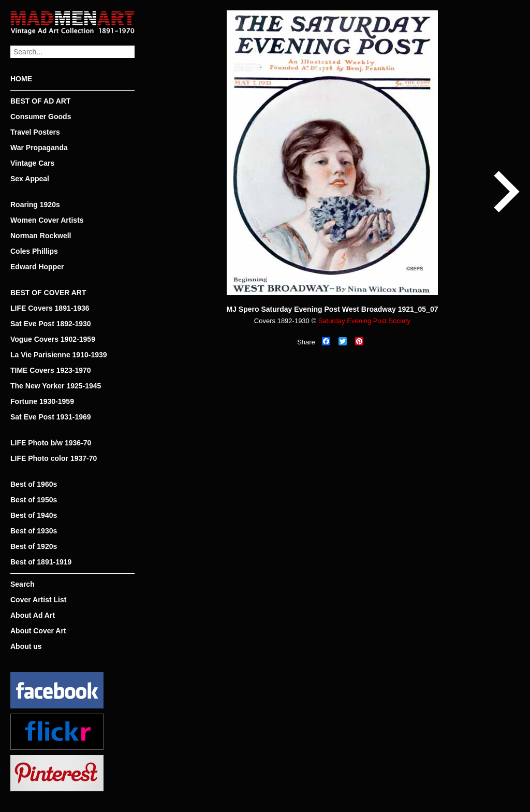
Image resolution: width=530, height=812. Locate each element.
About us (26, 646)
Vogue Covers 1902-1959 (53, 339)
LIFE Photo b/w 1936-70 (51, 443)
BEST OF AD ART (40, 101)
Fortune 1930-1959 (42, 401)
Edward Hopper (37, 267)
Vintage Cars (32, 163)
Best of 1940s (34, 515)
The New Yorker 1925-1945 (56, 386)
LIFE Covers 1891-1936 (50, 308)
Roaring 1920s (35, 205)
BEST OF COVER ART (48, 293)
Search (23, 584)
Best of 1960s (34, 484)
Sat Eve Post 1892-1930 (51, 324)
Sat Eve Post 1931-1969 (51, 417)
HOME (21, 79)
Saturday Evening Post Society (365, 321)
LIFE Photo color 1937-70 (54, 458)
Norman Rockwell (41, 236)
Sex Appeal (30, 179)
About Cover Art (38, 631)
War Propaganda (39, 148)
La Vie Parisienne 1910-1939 (59, 355)
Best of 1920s (34, 546)
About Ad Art (33, 615)
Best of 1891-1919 (41, 562)
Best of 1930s (34, 531)
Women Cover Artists (47, 220)
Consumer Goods (41, 117)
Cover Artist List (38, 600)
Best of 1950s (34, 500)
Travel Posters (35, 132)
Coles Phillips (34, 251)
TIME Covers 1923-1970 (51, 370)
